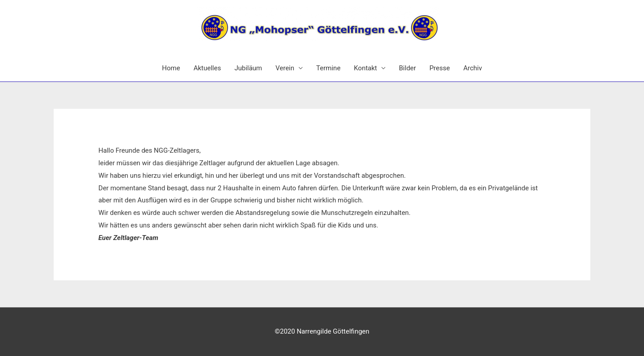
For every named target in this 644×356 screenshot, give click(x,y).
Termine (328, 68)
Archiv (473, 68)
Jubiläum (248, 68)
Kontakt (365, 68)
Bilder (407, 68)
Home (171, 68)
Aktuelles (208, 68)
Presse (440, 68)
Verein (285, 68)
